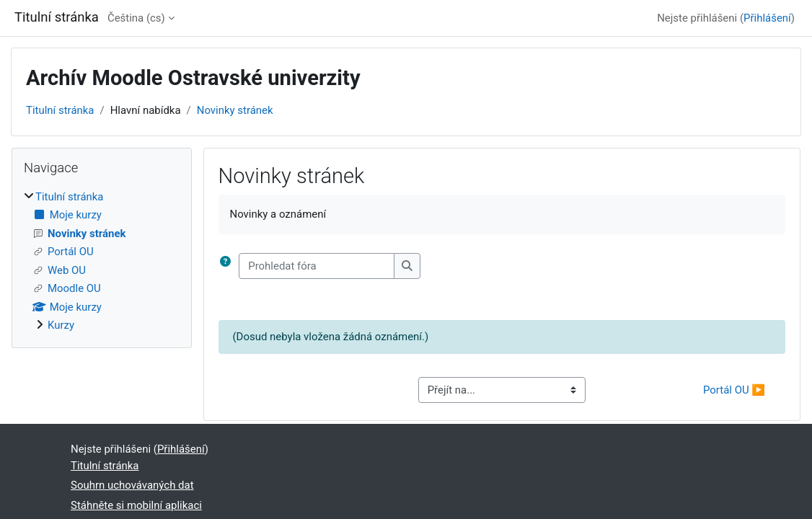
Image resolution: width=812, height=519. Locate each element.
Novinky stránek (235, 110)
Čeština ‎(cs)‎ (136, 18)
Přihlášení (767, 18)
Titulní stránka (60, 110)
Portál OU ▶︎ (734, 390)
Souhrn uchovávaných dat (132, 485)
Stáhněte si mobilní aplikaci (136, 505)
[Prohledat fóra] (317, 266)
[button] (229, 266)
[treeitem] (102, 261)
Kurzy (61, 325)
